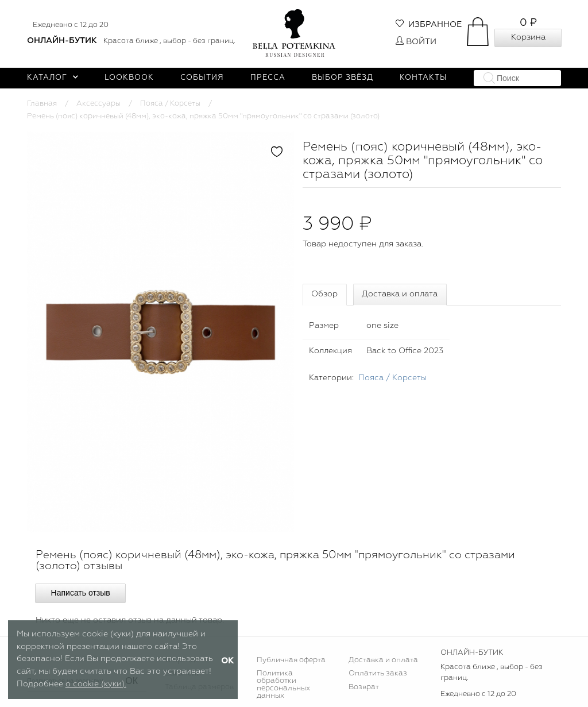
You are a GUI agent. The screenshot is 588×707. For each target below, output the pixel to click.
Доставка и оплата (400, 294)
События (202, 78)
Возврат (364, 687)
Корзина (528, 37)
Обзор (324, 294)
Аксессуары (98, 104)
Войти (416, 42)
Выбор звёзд (343, 78)
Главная (42, 104)
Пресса (268, 78)
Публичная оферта (291, 660)
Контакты (423, 78)
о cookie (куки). (96, 684)
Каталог (53, 78)
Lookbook (129, 78)
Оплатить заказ (378, 673)
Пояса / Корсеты (170, 104)
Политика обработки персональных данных (283, 685)
